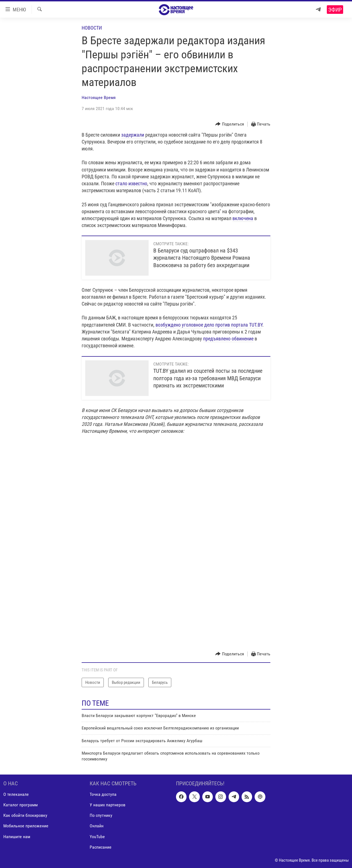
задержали (133, 135)
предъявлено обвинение (228, 339)
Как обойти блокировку (25, 815)
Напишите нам (17, 836)
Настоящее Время (99, 97)
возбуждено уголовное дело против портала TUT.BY (209, 325)
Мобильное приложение (26, 826)
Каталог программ (20, 805)
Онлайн (97, 826)
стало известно (131, 183)
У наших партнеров (108, 805)
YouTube (97, 836)
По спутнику (101, 815)
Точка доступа (103, 794)
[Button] (230, 124)
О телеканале (16, 794)
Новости (92, 28)
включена (243, 218)
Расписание (101, 847)
